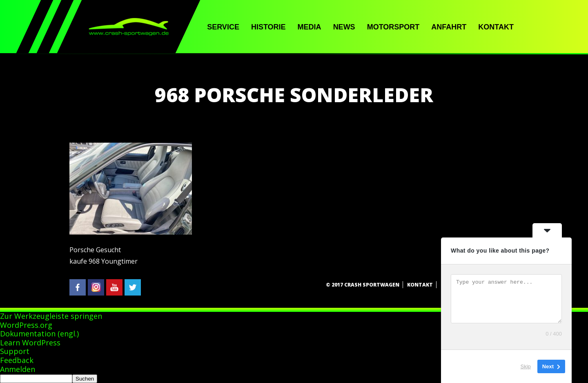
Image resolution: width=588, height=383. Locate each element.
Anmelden (18, 369)
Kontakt (496, 27)
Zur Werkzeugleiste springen (51, 316)
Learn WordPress (30, 343)
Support (15, 351)
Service (223, 27)
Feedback (17, 360)
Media (310, 27)
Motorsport (393, 27)
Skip (526, 366)
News (344, 27)
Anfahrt (449, 27)
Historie (268, 27)
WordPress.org (26, 325)
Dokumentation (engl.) (39, 334)
